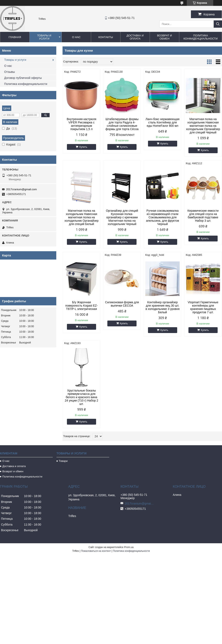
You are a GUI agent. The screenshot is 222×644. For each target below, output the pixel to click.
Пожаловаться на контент (96, 551)
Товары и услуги (44, 37)
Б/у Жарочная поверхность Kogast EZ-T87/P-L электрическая (81, 306)
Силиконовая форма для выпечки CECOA (122, 304)
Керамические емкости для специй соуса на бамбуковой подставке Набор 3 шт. (203, 216)
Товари (63, 461)
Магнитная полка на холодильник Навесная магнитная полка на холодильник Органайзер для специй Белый (82, 217)
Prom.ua (129, 547)
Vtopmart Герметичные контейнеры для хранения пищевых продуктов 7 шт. (203, 307)
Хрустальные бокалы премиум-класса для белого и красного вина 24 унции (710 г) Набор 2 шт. (82, 397)
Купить (83, 147)
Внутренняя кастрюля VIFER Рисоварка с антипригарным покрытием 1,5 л (82, 124)
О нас (76, 37)
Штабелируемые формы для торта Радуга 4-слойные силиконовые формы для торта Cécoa (122, 124)
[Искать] (218, 24)
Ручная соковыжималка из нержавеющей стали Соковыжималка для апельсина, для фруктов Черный (163, 217)
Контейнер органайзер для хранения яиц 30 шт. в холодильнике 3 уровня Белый (162, 307)
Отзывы (9, 72)
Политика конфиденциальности (201, 37)
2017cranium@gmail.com (21, 189)
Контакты (106, 37)
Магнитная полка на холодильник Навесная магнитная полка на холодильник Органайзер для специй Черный (203, 126)
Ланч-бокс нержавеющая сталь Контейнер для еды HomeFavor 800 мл (162, 122)
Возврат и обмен (164, 37)
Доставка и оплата (135, 37)
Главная (15, 37)
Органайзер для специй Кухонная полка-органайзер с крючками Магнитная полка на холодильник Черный (122, 217)
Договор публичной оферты (23, 78)
